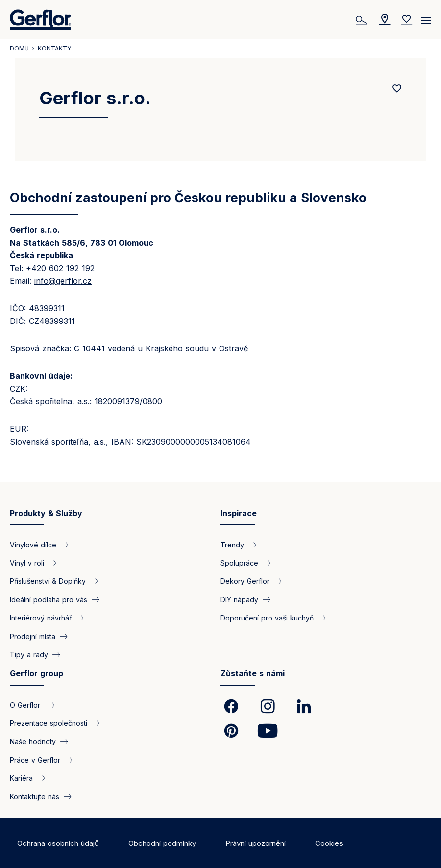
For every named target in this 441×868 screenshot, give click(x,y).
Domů (19, 48)
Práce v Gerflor (35, 759)
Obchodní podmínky (162, 843)
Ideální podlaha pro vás (49, 599)
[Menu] (426, 17)
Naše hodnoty (33, 741)
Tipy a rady (29, 655)
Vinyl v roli (27, 563)
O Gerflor (26, 705)
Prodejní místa (33, 636)
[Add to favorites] (397, 88)
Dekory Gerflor (245, 581)
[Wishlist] (407, 20)
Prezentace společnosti (49, 723)
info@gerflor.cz (63, 281)
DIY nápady (239, 599)
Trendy (232, 544)
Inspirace (239, 513)
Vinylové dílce (33, 544)
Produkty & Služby (46, 513)
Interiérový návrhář (41, 618)
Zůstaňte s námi (253, 673)
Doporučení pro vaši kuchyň (267, 618)
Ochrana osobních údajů (58, 843)
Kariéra (21, 778)
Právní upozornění (256, 843)
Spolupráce (239, 563)
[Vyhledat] (363, 20)
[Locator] (385, 20)
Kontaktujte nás (35, 796)
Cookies (329, 843)
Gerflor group (37, 673)
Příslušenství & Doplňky (48, 581)
